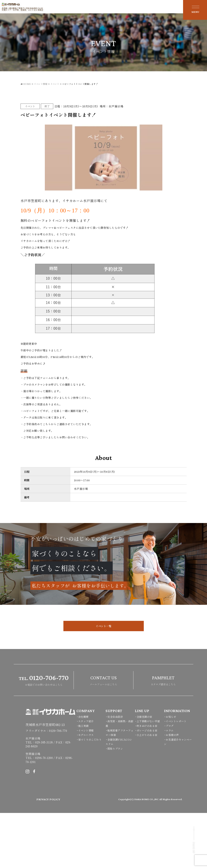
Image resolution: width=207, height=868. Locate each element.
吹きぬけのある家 (148, 781)
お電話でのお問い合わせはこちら (44, 735)
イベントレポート (177, 776)
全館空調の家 (145, 772)
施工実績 (84, 781)
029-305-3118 (44, 797)
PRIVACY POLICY (49, 854)
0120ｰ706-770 (58, 786)
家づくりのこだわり (91, 794)
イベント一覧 (103, 681)
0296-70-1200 (44, 813)
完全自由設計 (116, 772)
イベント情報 (87, 785)
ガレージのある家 (148, 785)
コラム (170, 785)
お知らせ (171, 772)
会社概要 (84, 772)
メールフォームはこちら (103, 735)
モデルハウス (87, 790)
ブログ (170, 781)
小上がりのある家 (148, 790)
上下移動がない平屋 (149, 776)
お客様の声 (173, 790)
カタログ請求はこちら (163, 735)
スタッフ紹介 (87, 776)
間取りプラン (116, 804)
